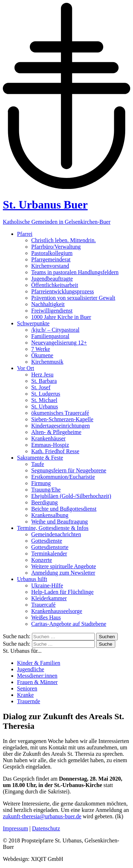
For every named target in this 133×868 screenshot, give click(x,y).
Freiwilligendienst (52, 311)
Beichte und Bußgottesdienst (64, 509)
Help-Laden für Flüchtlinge (62, 592)
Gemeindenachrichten (56, 534)
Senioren (27, 688)
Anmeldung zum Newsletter (63, 573)
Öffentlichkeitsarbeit (55, 285)
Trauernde (29, 701)
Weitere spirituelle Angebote (64, 566)
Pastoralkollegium (52, 253)
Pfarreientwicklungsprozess (63, 291)
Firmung (41, 483)
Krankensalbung (50, 515)
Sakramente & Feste (40, 458)
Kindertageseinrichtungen (60, 426)
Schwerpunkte (33, 323)
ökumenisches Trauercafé (60, 413)
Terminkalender (49, 554)
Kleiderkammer (49, 598)
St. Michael (44, 400)
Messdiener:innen (37, 676)
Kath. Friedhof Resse (55, 451)
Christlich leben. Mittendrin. (63, 240)
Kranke (25, 695)
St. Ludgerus (46, 394)
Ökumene (42, 355)
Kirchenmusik (47, 362)
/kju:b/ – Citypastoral (55, 330)
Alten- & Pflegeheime (56, 432)
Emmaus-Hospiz (50, 445)
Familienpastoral (50, 336)
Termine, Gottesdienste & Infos (53, 528)
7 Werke (41, 349)
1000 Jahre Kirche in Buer (61, 317)
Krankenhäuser (48, 438)
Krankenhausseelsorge (57, 611)
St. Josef (41, 387)
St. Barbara (44, 381)
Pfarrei (25, 234)
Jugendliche (31, 669)
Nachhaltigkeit (48, 304)
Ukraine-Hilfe (47, 585)
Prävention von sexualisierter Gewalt (73, 298)
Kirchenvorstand (50, 266)
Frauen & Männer (37, 682)
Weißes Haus (46, 617)
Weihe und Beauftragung (60, 522)
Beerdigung (45, 502)
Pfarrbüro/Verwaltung (56, 247)
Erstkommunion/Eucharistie (63, 477)
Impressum (15, 828)
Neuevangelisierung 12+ (59, 343)
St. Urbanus (45, 406)
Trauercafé (43, 605)
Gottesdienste (47, 541)
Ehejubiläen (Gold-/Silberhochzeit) (71, 496)
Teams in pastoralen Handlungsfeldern (75, 272)
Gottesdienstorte (50, 547)
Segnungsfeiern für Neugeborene (69, 470)
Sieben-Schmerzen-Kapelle (62, 419)
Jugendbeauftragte (52, 279)
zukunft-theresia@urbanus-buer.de (42, 816)
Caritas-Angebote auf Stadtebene (69, 624)
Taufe (38, 464)
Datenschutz (46, 828)
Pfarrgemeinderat (51, 259)
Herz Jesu (42, 375)
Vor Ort (26, 368)
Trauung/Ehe (46, 490)
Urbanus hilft (32, 579)
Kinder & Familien (39, 663)
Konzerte (42, 560)
